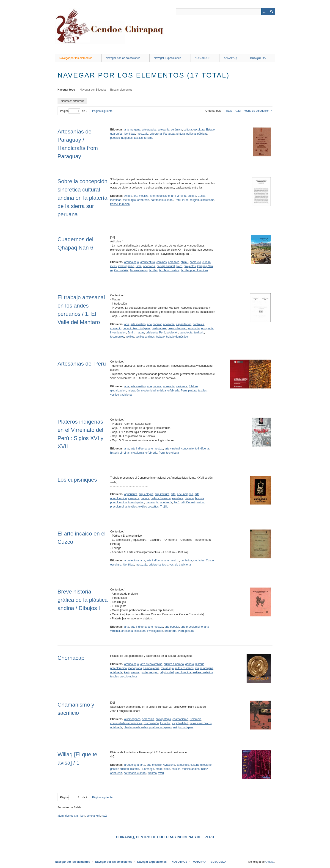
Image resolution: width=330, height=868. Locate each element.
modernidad (148, 391)
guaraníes (116, 134)
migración (134, 391)
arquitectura (147, 262)
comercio (195, 262)
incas (113, 266)
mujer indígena (204, 668)
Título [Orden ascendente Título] (229, 111)
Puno (185, 200)
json (82, 816)
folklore (193, 386)
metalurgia (129, 200)
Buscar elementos (121, 90)
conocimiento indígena (137, 328)
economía (194, 328)
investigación (126, 266)
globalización (118, 391)
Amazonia (148, 719)
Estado (210, 130)
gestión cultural (120, 769)
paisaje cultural (166, 266)
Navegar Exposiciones (167, 58)
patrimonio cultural (162, 200)
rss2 (104, 816)
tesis (165, 565)
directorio (206, 765)
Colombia (195, 719)
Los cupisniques (77, 480)
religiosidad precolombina (175, 672)
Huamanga (147, 769)
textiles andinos (145, 337)
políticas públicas (197, 134)
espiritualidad (180, 723)
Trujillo (164, 507)
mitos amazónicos (201, 723)
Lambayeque (151, 668)
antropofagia (163, 719)
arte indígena (132, 130)
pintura (181, 134)
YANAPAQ (230, 58)
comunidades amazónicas (126, 723)
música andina (191, 769)
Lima (139, 266)
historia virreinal (120, 453)
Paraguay (169, 134)
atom (61, 816)
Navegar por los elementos (76, 58)
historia (189, 498)
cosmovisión (151, 723)
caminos (161, 262)
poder (144, 672)
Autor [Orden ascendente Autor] (238, 111)
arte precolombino (192, 627)
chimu (184, 262)
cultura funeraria (161, 498)
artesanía (164, 130)
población (172, 333)
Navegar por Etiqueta (93, 90)
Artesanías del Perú (82, 364)
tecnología (186, 333)
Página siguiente (102, 111)
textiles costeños (169, 270)
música (162, 391)
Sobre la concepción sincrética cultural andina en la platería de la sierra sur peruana (82, 198)
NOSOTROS (202, 58)
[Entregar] (272, 12)
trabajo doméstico (177, 337)
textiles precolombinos (195, 270)
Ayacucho (169, 765)
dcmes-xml (72, 816)
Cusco (202, 196)
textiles (138, 138)
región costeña (119, 270)
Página (70, 111)
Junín (131, 333)
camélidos (183, 765)
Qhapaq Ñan (205, 266)
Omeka (270, 862)
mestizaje (142, 134)
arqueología (131, 262)
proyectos (190, 266)
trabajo (161, 337)
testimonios (117, 337)
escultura (199, 130)
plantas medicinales (136, 727)
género (190, 664)
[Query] (225, 12)
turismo (149, 138)
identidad (130, 134)
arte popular (149, 130)
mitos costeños (184, 668)
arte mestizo (141, 196)
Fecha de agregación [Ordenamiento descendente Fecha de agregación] (257, 111)
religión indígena (183, 727)
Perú (178, 200)
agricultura (131, 494)
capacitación (184, 324)
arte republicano (160, 196)
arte (127, 324)
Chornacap (71, 658)
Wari (161, 773)
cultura (188, 130)
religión (194, 200)
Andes (128, 196)
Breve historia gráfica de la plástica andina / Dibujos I (83, 600)
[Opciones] (265, 12)
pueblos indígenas (121, 138)
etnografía (207, 328)
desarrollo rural (177, 328)
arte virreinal (179, 196)
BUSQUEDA (258, 58)
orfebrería (156, 134)
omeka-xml (93, 816)
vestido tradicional (121, 395)
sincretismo (208, 200)
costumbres (159, 328)
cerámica (177, 130)
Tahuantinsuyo (139, 270)
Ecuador (165, 723)
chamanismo (180, 719)
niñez (205, 769)
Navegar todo (66, 90)
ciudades (199, 560)
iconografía (135, 668)
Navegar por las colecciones (123, 58)
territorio (199, 333)
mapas (140, 333)
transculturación (120, 204)
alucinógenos (132, 719)
